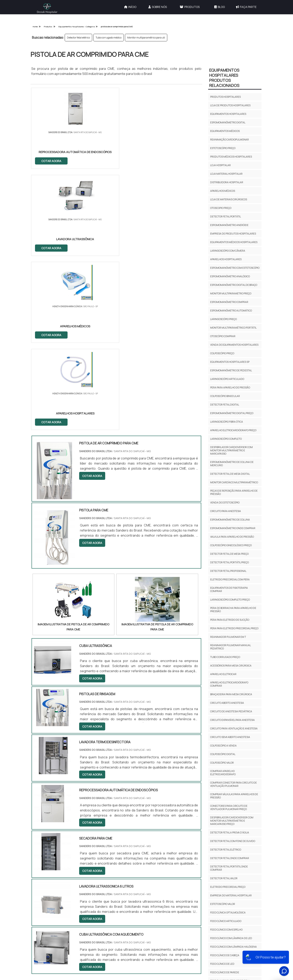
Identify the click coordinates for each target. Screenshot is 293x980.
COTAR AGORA (51, 161)
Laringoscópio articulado (227, 379)
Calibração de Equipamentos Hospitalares (173, 878)
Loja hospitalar (220, 165)
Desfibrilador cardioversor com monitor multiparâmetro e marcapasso (231, 450)
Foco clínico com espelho (226, 930)
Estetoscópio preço (223, 148)
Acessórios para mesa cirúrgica (231, 666)
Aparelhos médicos (223, 191)
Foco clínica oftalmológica (228, 913)
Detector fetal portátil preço (230, 562)
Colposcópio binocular (225, 396)
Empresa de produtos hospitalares (233, 234)
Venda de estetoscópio (225, 503)
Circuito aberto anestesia (227, 703)
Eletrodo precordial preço (228, 887)
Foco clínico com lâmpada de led (231, 938)
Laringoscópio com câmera (228, 251)
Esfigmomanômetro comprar (229, 302)
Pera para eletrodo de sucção (230, 620)
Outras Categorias (175, 857)
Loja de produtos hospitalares (230, 105)
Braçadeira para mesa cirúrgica (231, 694)
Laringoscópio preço (224, 319)
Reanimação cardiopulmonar (230, 140)
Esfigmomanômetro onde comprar (233, 528)
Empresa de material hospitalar (231, 895)
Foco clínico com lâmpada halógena (233, 947)
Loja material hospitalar (226, 174)
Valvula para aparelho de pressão (232, 537)
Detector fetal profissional (228, 571)
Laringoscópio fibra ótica (227, 422)
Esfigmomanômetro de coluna (230, 520)
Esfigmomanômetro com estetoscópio (235, 268)
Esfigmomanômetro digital (228, 122)
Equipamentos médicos (225, 131)
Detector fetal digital (225, 405)
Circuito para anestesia (226, 511)
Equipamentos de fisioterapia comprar (229, 589)
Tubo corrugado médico (109, 38)
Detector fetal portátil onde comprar (229, 868)
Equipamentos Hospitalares (173, 896)
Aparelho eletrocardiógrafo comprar (229, 684)
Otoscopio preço (221, 208)
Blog (220, 7)
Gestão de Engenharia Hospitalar (177, 868)
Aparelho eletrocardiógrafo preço (233, 430)
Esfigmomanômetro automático (231, 311)
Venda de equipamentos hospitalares (234, 345)
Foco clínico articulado (226, 921)
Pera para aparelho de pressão (230, 388)
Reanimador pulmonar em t (228, 637)
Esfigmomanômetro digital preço (232, 413)
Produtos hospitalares (225, 97)
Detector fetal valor (224, 878)
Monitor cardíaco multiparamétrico (234, 482)
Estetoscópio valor (223, 904)
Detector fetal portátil (226, 216)
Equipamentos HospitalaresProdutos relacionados (224, 78)
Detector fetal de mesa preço (229, 554)
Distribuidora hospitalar (227, 182)
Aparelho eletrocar (223, 674)
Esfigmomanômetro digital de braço (234, 285)
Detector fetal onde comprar (230, 858)
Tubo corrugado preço (225, 657)
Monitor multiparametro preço (231, 293)
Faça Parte (246, 7)
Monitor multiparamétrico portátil (233, 328)
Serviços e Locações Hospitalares (177, 888)
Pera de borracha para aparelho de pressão (233, 610)
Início (130, 7)
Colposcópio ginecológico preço (231, 545)
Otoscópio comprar (223, 336)
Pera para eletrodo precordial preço (234, 628)
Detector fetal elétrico (78, 38)
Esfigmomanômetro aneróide (229, 225)
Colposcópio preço (222, 353)
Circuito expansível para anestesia (232, 720)
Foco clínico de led (222, 964)
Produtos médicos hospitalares (231, 157)
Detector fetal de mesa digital (230, 474)
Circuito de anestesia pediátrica (231, 711)
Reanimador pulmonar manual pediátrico (230, 647)
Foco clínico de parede (225, 972)
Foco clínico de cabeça (225, 955)
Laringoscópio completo (226, 439)
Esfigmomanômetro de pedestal (231, 370)
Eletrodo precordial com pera (230, 579)
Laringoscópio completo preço (230, 600)
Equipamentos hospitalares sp (230, 362)
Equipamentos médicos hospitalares (234, 242)
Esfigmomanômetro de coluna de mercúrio (232, 464)
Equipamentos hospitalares (228, 114)
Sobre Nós (158, 7)
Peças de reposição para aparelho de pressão (234, 492)
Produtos (190, 7)
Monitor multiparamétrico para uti (146, 38)
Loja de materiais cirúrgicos (229, 199)
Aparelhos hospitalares (226, 259)
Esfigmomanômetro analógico (230, 276)
